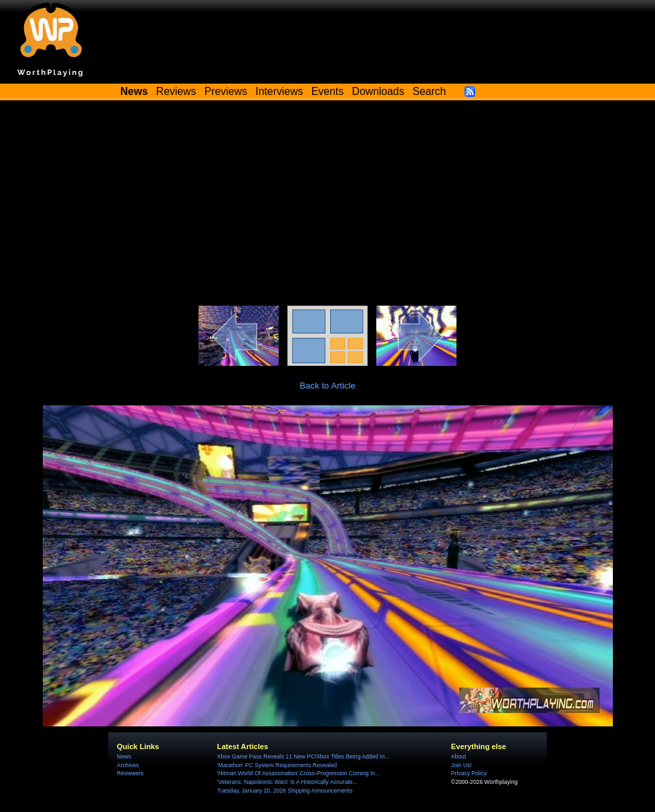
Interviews (279, 91)
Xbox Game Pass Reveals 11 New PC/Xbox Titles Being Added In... (303, 756)
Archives (128, 765)
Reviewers (130, 773)
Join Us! (462, 765)
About (458, 756)
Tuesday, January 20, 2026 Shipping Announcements (285, 791)
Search (429, 91)
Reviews (176, 91)
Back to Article (327, 386)
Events (327, 91)
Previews (226, 91)
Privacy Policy (469, 773)
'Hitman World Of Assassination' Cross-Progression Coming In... (298, 773)
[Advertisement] (327, 205)
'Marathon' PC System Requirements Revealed (277, 765)
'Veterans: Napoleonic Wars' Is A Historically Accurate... (287, 782)
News (124, 756)
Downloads (378, 91)
